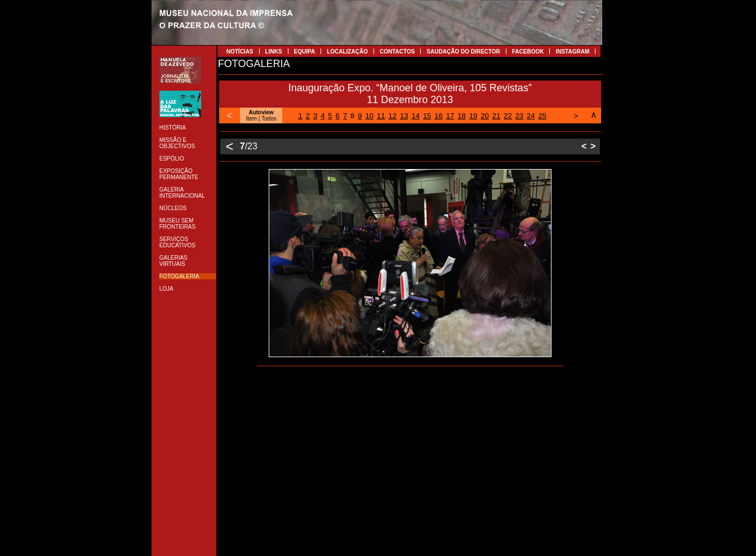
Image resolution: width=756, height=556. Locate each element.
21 (496, 116)
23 (519, 116)
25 (542, 116)
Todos (269, 119)
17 (450, 116)
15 (427, 116)
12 (392, 116)
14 (415, 116)
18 (461, 116)
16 (438, 116)
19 (473, 116)
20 (484, 116)
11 (381, 116)
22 (508, 116)
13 (404, 116)
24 (531, 116)
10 (370, 116)
